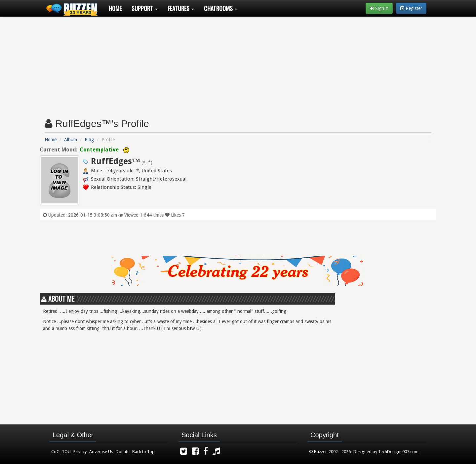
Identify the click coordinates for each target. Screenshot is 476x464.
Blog (89, 140)
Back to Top (143, 452)
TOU (66, 452)
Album (71, 140)
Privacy (80, 452)
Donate (123, 452)
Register (411, 8)
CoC (55, 452)
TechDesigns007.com (398, 452)
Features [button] (181, 8)
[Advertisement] (238, 65)
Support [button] (145, 8)
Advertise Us (101, 452)
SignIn (379, 8)
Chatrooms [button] (221, 8)
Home (115, 8)
